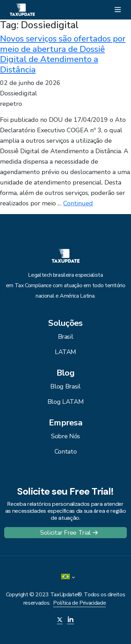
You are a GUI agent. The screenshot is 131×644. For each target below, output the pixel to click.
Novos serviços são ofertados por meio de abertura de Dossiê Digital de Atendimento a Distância (63, 54)
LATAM (65, 352)
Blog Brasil (65, 386)
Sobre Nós (65, 436)
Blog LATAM (65, 402)
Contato (65, 451)
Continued (78, 203)
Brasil (66, 337)
